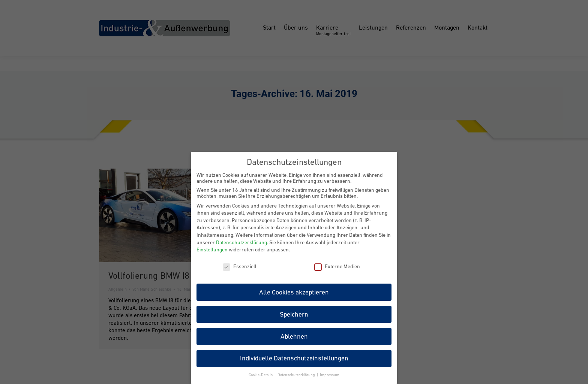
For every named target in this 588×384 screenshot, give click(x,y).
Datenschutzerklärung (241, 242)
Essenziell (240, 266)
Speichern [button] (294, 314)
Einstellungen (212, 250)
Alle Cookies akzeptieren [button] (294, 292)
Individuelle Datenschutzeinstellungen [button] (294, 358)
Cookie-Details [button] (261, 375)
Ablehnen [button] (294, 336)
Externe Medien (337, 266)
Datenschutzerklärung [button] (297, 375)
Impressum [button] (330, 375)
